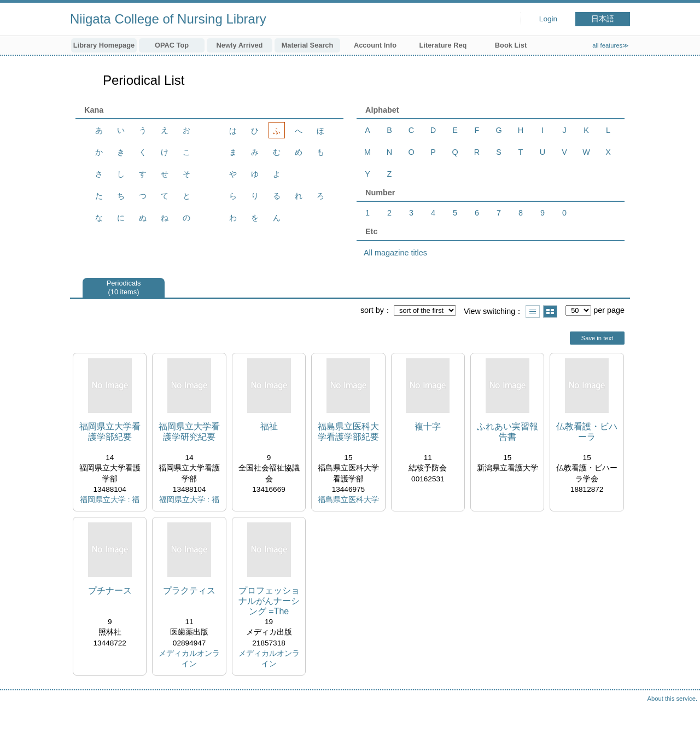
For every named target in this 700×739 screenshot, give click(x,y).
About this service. (672, 699)
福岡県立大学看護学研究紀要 (189, 432)
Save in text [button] (597, 338)
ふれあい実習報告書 (507, 432)
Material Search (308, 45)
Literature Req (443, 45)
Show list (533, 312)
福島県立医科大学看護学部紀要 (348, 432)
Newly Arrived (240, 45)
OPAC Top (172, 45)
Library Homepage (104, 45)
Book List (511, 45)
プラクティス (189, 590)
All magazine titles (395, 253)
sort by (372, 310)
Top (681, 720)
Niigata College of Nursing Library (168, 19)
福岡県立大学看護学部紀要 (110, 432)
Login (548, 19)
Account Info (375, 45)
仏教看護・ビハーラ (587, 432)
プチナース (110, 590)
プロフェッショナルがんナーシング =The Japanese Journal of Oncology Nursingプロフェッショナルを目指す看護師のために (269, 601)
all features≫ (611, 45)
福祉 (269, 426)
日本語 (603, 19)
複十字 (428, 426)
